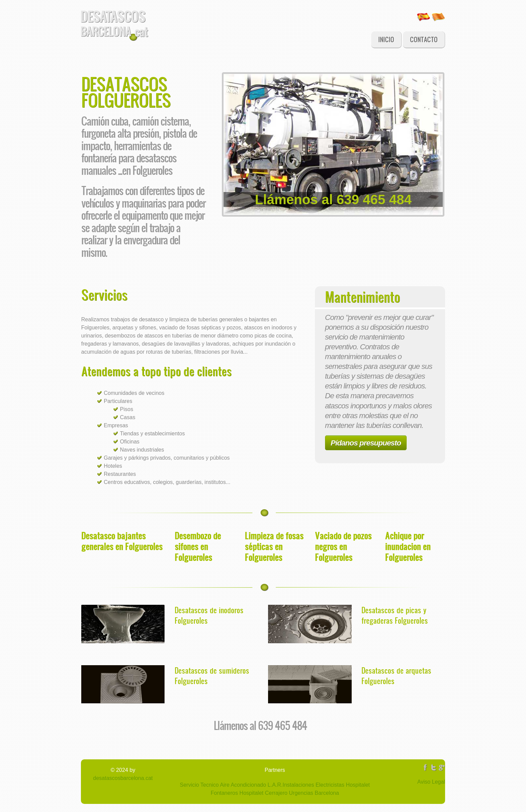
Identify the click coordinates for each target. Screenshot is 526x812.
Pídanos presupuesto (366, 443)
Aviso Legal (431, 782)
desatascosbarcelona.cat (123, 778)
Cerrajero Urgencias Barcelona (301, 793)
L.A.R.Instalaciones (290, 785)
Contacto (424, 39)
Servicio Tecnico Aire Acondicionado (223, 785)
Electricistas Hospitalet (342, 785)
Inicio (386, 39)
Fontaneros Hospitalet (237, 793)
